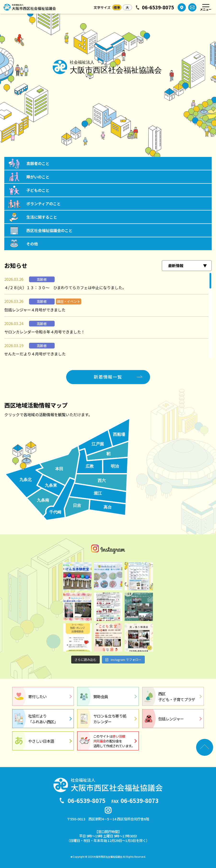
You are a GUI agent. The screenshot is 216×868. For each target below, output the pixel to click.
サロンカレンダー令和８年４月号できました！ (45, 332)
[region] (108, 315)
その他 (32, 244)
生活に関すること (42, 217)
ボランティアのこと (44, 204)
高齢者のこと (38, 163)
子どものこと (38, 190)
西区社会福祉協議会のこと (49, 230)
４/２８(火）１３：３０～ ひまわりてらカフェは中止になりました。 (65, 287)
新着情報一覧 (108, 377)
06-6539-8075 (158, 7)
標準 (117, 7)
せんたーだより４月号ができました (35, 354)
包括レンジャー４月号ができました (35, 310)
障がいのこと (38, 177)
